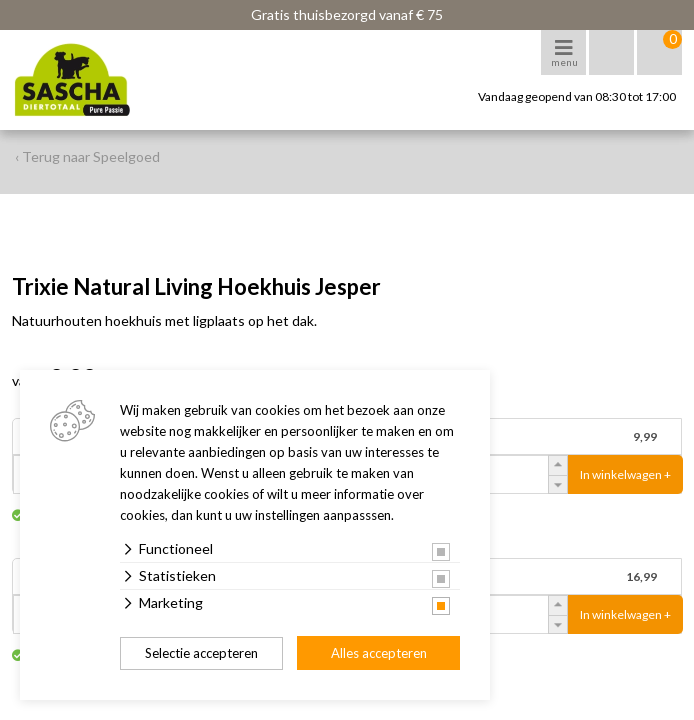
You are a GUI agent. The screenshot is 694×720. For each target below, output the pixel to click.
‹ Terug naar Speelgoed (87, 156)
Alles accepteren (379, 653)
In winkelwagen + (625, 474)
